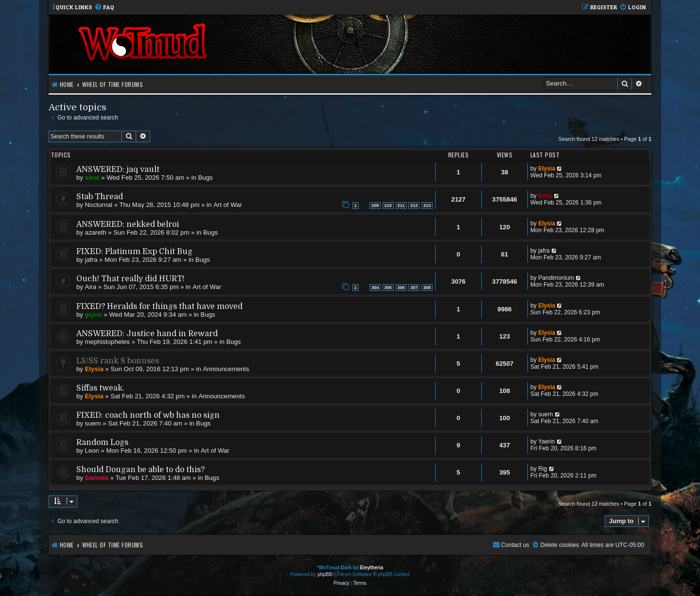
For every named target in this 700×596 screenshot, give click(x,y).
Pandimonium (556, 278)
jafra (91, 260)
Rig (542, 469)
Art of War (228, 205)
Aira (91, 287)
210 (388, 205)
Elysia (547, 169)
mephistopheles (107, 342)
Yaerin (546, 442)
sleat (92, 178)
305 (388, 288)
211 (401, 205)
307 (414, 288)
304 (375, 288)
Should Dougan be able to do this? (140, 470)
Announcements (226, 369)
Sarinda (97, 478)
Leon (92, 451)
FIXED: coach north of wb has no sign (148, 415)
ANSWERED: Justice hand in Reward (147, 334)
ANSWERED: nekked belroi (128, 224)
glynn (94, 315)
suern (93, 423)
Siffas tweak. (100, 388)
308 (427, 288)
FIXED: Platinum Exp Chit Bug (134, 252)
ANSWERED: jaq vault (118, 170)
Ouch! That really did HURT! (130, 279)
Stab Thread (100, 197)
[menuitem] (104, 8)
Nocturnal (99, 205)
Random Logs (102, 443)
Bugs (206, 178)
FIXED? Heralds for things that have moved (159, 307)
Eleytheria (371, 568)
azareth (96, 232)
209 (375, 205)
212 (414, 205)
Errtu (545, 196)
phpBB (325, 574)
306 (401, 288)
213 (427, 205)
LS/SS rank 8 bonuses (118, 361)
